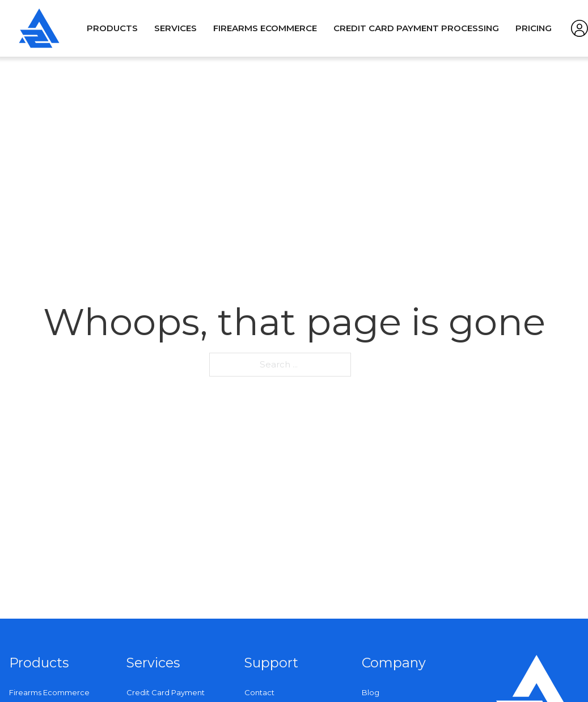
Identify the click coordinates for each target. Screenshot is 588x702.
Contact (259, 692)
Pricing (534, 28)
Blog (371, 692)
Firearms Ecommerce (265, 28)
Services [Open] (175, 28)
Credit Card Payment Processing (416, 28)
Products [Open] (112, 28)
